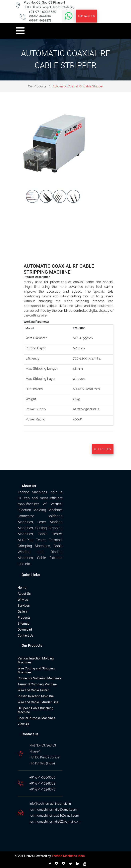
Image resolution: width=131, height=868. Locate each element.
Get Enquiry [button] (103, 449)
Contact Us (26, 635)
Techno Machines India (68, 856)
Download (25, 629)
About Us (24, 594)
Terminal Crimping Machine (37, 684)
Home (22, 588)
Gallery (23, 612)
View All (23, 724)
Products (24, 618)
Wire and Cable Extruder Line (38, 702)
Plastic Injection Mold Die (36, 696)
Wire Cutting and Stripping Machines (36, 670)
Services (24, 606)
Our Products (37, 86)
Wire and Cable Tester (33, 690)
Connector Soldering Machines (39, 678)
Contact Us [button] (87, 16)
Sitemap (24, 624)
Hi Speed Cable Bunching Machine (36, 710)
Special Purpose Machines (36, 718)
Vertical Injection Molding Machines (36, 660)
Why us (23, 600)
